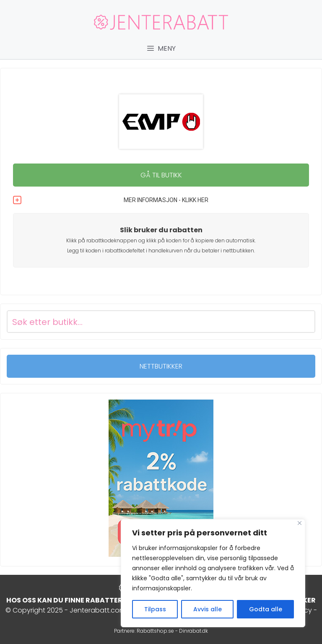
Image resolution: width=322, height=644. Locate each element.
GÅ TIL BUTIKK (161, 175)
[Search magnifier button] (304, 322)
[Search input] (151, 322)
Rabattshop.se (155, 631)
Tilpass (155, 609)
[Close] (300, 523)
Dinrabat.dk (193, 631)
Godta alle (266, 609)
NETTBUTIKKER (161, 366)
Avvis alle (208, 609)
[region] (213, 573)
